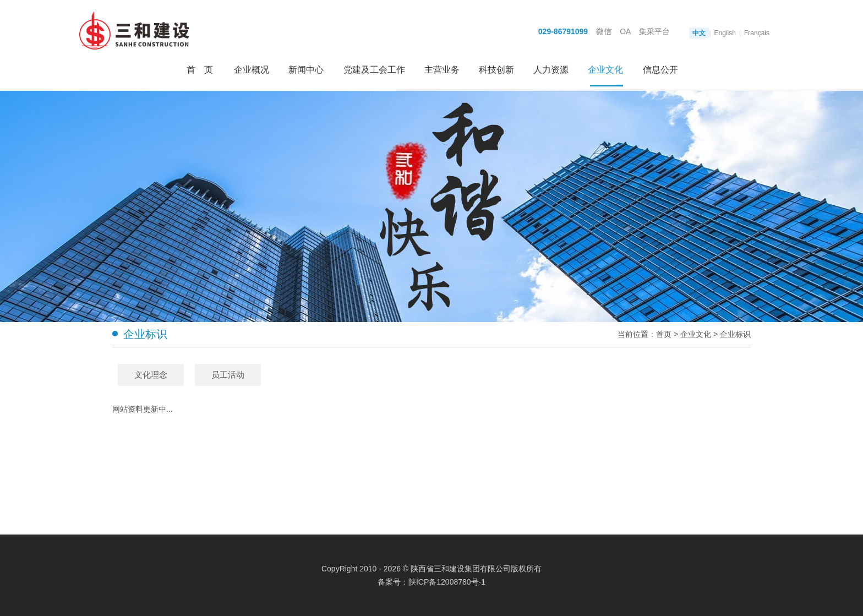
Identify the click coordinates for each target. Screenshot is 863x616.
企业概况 (252, 70)
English (725, 33)
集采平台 (654, 31)
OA (625, 31)
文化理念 (151, 375)
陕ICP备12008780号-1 (447, 582)
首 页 (200, 70)
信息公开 (660, 70)
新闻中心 (306, 70)
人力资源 (551, 70)
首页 (664, 334)
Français (757, 33)
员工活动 (228, 375)
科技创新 (496, 70)
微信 (604, 31)
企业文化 (605, 70)
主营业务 (442, 70)
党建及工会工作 (374, 70)
